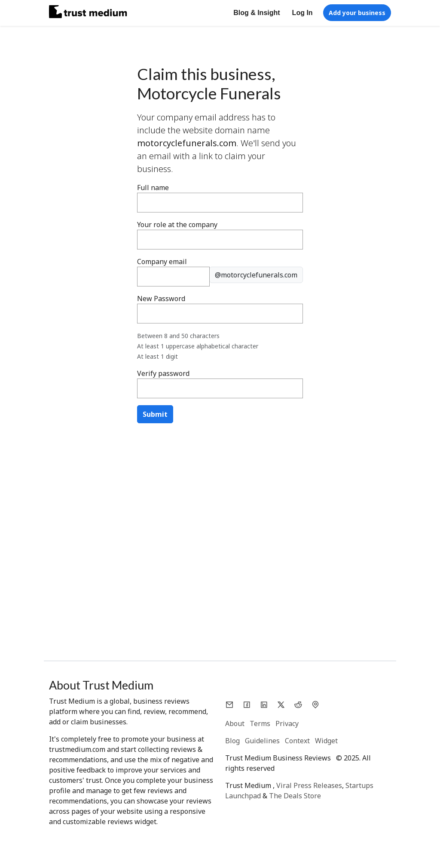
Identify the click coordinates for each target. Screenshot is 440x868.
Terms (260, 723)
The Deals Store (295, 796)
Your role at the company (177, 225)
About (235, 723)
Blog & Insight (257, 13)
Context (297, 741)
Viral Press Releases (309, 785)
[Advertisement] (220, 501)
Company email (162, 262)
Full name (153, 188)
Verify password (163, 373)
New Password (161, 299)
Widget (326, 741)
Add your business (357, 13)
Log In (302, 13)
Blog (232, 741)
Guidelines (262, 741)
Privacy (287, 723)
